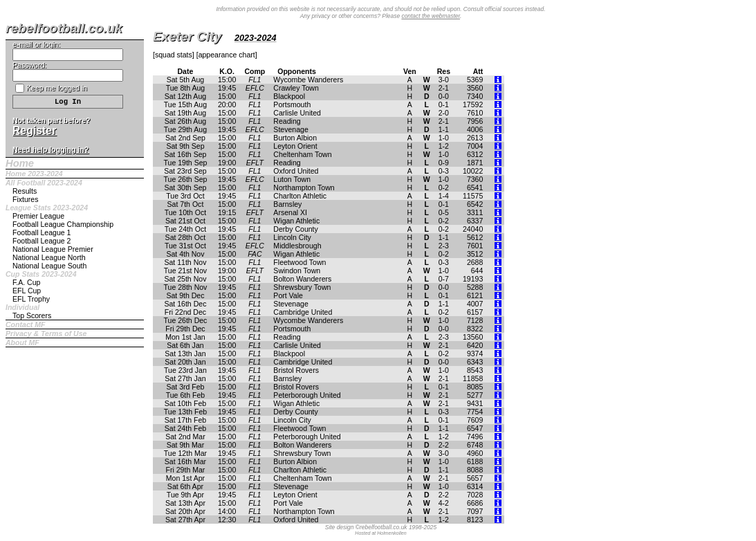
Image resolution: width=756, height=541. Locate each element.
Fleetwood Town (299, 262)
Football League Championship (63, 224)
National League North (49, 257)
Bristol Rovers (296, 370)
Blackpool (289, 96)
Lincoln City (292, 237)
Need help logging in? (50, 149)
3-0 (444, 80)
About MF (22, 342)
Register (34, 130)
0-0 (444, 96)
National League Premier (53, 249)
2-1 (444, 88)
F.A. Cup (26, 282)
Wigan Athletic (296, 221)
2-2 (444, 445)
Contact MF (25, 324)
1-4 (444, 196)
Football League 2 (42, 241)
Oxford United (296, 171)
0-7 (444, 279)
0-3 (444, 171)
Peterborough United (307, 395)
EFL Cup (27, 291)
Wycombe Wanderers (308, 80)
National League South (49, 266)
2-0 (444, 113)
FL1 (255, 80)
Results (25, 191)
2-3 (444, 246)
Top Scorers (32, 315)
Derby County (295, 229)
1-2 (444, 146)
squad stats (174, 55)
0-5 (444, 212)
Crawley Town (296, 88)
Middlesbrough (297, 246)
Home (20, 163)
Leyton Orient (295, 146)
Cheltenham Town (302, 154)
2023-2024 (256, 38)
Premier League (38, 216)
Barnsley (287, 204)
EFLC (255, 88)
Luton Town (292, 179)
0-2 (444, 187)
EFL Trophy (31, 299)
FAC (255, 254)
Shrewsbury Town (302, 287)
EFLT (255, 163)
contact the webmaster (431, 16)
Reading (287, 121)
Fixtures (26, 199)
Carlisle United (297, 113)
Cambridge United (303, 312)
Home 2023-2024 (34, 174)
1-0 (444, 138)
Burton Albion (295, 138)
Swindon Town (297, 270)
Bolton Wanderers (302, 279)
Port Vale (288, 295)
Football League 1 (42, 232)
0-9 (444, 163)
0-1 (444, 104)
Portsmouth (292, 104)
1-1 (444, 129)
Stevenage (291, 129)
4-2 (444, 503)
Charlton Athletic (300, 196)
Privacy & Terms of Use (46, 333)
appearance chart (227, 55)
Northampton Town (304, 187)
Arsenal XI (290, 212)
